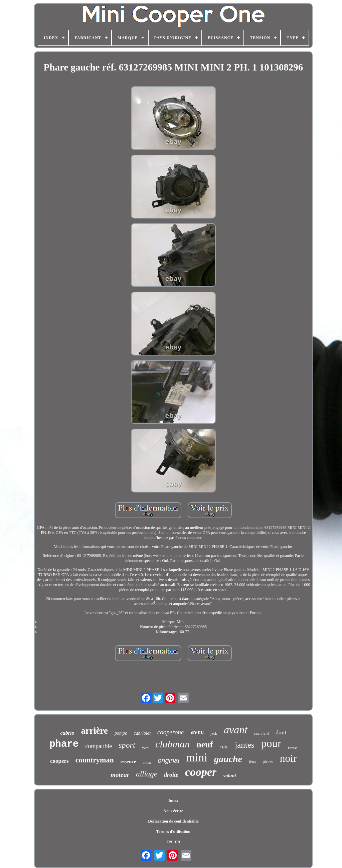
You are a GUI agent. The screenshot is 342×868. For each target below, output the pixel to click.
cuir (224, 747)
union (147, 762)
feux (252, 762)
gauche (228, 759)
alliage (147, 774)
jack (214, 733)
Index (173, 801)
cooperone (171, 732)
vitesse (293, 748)
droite (171, 775)
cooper (201, 772)
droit (281, 733)
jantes (244, 745)
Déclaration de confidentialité (173, 821)
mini (197, 758)
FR (178, 842)
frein (145, 748)
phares (268, 762)
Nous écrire (174, 811)
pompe (121, 733)
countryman (95, 760)
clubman (173, 744)
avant (236, 730)
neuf (205, 745)
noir (288, 758)
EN (169, 842)
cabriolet (142, 733)
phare (64, 744)
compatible (99, 746)
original (168, 760)
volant (229, 775)
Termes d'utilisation (173, 832)
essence (128, 761)
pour (271, 743)
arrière (95, 731)
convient (262, 733)
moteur (120, 775)
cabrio (67, 733)
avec (197, 732)
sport (127, 745)
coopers (59, 761)
